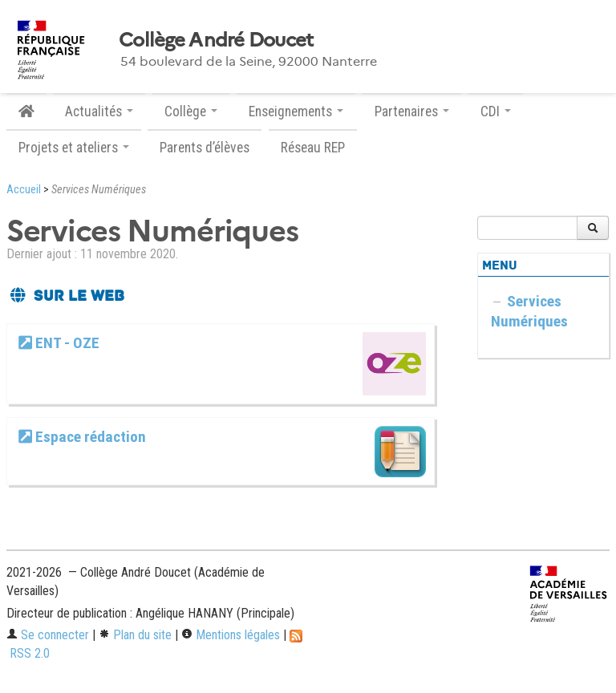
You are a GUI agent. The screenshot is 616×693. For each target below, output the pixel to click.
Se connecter (48, 635)
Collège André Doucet (216, 40)
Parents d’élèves (205, 148)
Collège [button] (191, 111)
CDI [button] (496, 111)
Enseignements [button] (296, 111)
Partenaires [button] (412, 111)
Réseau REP (313, 148)
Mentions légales (231, 635)
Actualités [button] (99, 111)
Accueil (24, 190)
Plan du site (135, 635)
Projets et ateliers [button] (74, 148)
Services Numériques (529, 311)
